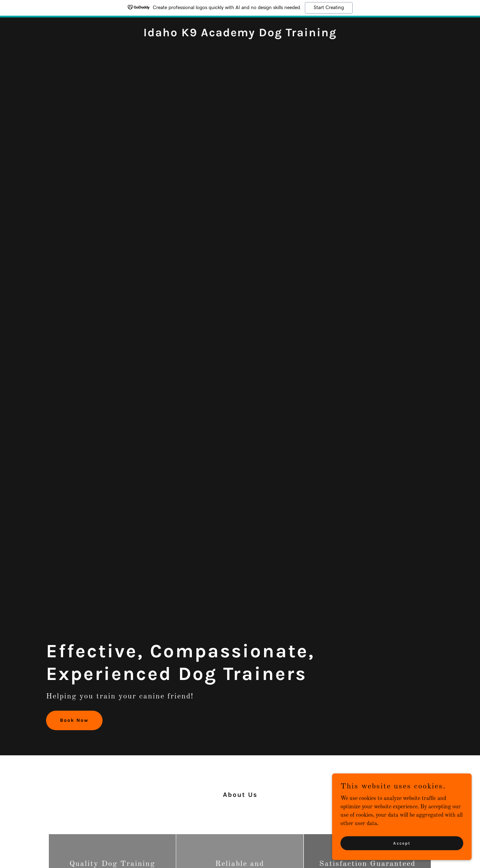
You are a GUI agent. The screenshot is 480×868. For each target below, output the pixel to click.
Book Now (74, 720)
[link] (240, 35)
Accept (402, 848)
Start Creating (329, 8)
